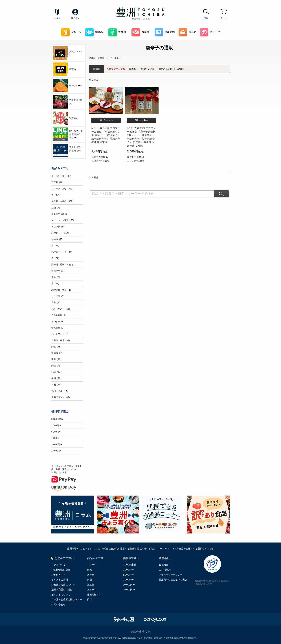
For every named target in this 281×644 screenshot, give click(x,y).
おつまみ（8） (59, 321)
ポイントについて (61, 595)
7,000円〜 (56, 438)
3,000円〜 (56, 425)
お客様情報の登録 (61, 570)
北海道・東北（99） (61, 340)
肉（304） (56, 195)
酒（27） (56, 258)
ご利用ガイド (58, 575)
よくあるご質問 (60, 580)
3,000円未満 (57, 419)
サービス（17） (59, 296)
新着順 (133, 69)
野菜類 (117, 32)
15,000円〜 (57, 451)
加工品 (187, 32)
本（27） (56, 284)
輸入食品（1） (59, 328)
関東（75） (57, 347)
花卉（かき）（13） (61, 309)
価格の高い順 (166, 69)
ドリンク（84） (59, 227)
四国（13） (57, 385)
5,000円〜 (56, 432)
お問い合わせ (58, 605)
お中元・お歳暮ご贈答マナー (67, 599)
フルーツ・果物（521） (63, 189)
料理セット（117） (61, 233)
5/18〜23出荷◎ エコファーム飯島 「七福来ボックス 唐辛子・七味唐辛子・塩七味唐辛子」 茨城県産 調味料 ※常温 (106, 135)
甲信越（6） (57, 353)
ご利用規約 (165, 570)
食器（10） (57, 302)
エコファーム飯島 (100, 161)
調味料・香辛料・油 (99, 58)
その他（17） (58, 239)
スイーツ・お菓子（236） (64, 220)
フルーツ (71, 32)
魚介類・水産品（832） (63, 201)
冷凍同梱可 (93, 595)
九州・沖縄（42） (60, 391)
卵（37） (56, 246)
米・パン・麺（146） (62, 176)
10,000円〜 (57, 444)
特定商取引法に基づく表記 (173, 580)
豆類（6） (56, 208)
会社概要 (164, 565)
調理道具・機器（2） (62, 290)
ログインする (58, 565)
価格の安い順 (147, 69)
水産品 (94, 32)
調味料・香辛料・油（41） (64, 265)
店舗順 (180, 69)
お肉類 (140, 32)
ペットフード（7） (61, 334)
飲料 (89, 599)
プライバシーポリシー (171, 575)
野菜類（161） (59, 182)
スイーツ (210, 32)
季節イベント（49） (61, 397)
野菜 (89, 570)
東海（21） (57, 359)
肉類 (89, 580)
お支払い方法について (63, 585)
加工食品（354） (60, 214)
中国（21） (57, 378)
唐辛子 (118, 58)
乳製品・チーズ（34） (62, 252)
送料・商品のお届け (62, 590)
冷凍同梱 (165, 32)
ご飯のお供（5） (60, 315)
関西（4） (56, 366)
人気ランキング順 (116, 69)
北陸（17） (57, 372)
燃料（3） (56, 277)
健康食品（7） (59, 271)
